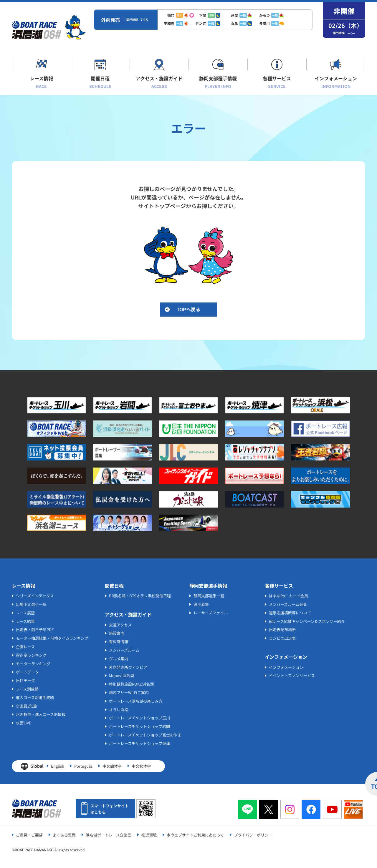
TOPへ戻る (188, 309)
